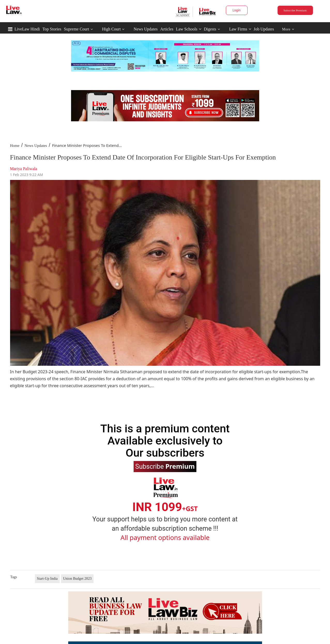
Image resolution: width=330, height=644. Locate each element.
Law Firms (240, 29)
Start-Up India (47, 579)
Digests (210, 29)
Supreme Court (76, 29)
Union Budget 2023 (77, 579)
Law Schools (189, 29)
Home (15, 146)
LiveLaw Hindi (27, 29)
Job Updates (264, 29)
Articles (167, 29)
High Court (111, 29)
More (288, 29)
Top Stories (52, 29)
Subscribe (165, 466)
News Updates (146, 29)
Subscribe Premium (295, 10)
